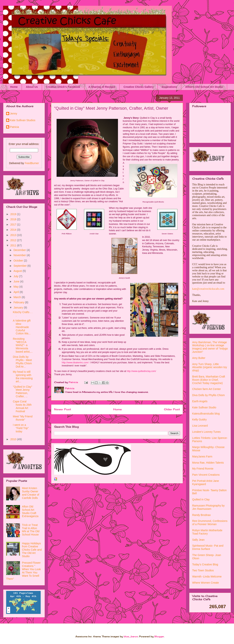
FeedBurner (32, 163)
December (20, 250)
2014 (14, 230)
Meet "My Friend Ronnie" (23, 418)
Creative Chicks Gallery (138, 87)
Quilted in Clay (201, 499)
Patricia (14, 127)
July (16, 276)
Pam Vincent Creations (206, 475)
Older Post (172, 409)
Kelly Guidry (199, 419)
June (17, 281)
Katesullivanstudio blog (206, 414)
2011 (14, 245)
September (20, 266)
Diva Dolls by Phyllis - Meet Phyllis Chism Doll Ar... (22, 362)
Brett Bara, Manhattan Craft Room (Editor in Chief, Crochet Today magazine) (209, 380)
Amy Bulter (199, 358)
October (19, 261)
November (20, 255)
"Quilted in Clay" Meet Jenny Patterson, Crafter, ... (23, 391)
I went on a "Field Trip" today (21, 428)
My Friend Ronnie (203, 469)
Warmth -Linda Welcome (207, 577)
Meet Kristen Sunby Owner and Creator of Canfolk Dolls (31, 493)
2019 (14, 214)
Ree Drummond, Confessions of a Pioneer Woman (210, 523)
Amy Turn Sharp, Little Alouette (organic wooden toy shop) (210, 367)
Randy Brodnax (201, 515)
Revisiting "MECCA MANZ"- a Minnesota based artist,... (23, 345)
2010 (14, 439)
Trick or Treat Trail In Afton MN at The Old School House (31, 530)
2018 (14, 219)
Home (14, 87)
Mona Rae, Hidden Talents (208, 463)
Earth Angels (200, 401)
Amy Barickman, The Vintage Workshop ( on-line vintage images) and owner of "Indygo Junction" (210, 347)
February (19, 302)
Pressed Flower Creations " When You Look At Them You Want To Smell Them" (23, 571)
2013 (14, 235)
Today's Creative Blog (205, 564)
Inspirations (169, 87)
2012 (14, 240)
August (18, 271)
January (19, 308)
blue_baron (131, 636)
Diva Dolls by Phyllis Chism (208, 395)
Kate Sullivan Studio (204, 407)
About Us (32, 87)
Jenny (14, 114)
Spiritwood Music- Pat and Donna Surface (208, 547)
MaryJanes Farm (202, 456)
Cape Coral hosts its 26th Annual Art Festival (22, 406)
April (16, 292)
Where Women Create (206, 583)
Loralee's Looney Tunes (206, 432)
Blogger (159, 636)
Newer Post (63, 409)
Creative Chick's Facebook (63, 87)
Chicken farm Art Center (206, 389)
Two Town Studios (203, 570)
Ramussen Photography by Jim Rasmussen (208, 507)
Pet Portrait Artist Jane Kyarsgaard (206, 482)
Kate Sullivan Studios (23, 120)
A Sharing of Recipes (102, 87)
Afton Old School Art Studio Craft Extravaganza (30, 511)
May (16, 287)
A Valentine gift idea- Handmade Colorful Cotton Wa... (22, 327)
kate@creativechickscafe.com (208, 289)
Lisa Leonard (200, 426)
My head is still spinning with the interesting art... (23, 377)
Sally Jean (198, 540)
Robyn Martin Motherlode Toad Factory (207, 532)
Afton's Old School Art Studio (204, 87)
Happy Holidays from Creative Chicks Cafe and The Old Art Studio (32, 550)
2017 (14, 225)
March (18, 297)
